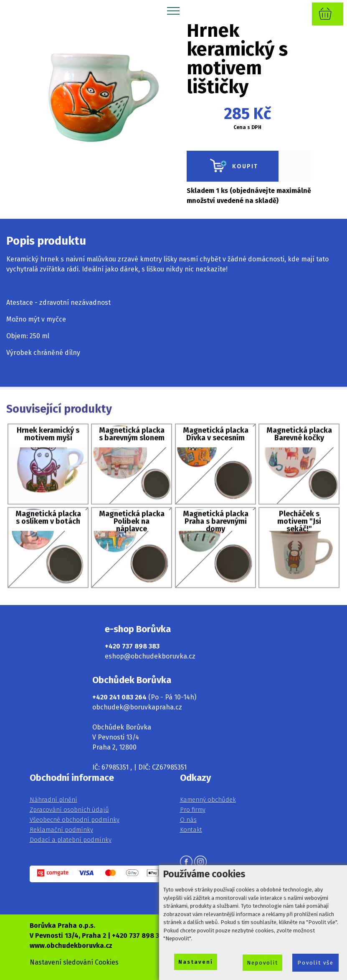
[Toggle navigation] (173, 10)
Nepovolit (262, 963)
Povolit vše (315, 963)
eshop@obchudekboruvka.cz (150, 656)
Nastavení (196, 962)
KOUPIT (233, 166)
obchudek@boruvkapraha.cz (137, 707)
